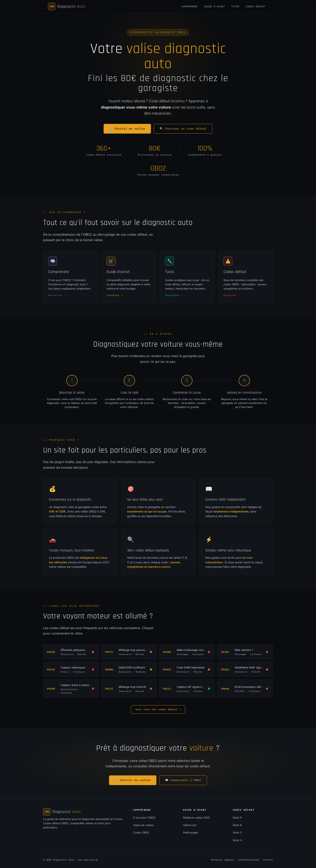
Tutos (235, 6)
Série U (237, 840)
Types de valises (143, 825)
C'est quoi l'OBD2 (144, 818)
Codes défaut (256, 6)
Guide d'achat (214, 6)
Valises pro (190, 825)
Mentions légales (222, 860)
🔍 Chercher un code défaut (183, 129)
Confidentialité (248, 860)
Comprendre (189, 6)
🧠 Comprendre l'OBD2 (183, 780)
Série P (237, 818)
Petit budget (191, 832)
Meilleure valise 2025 (196, 818)
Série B (237, 825)
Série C (237, 832)
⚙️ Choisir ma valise (127, 129)
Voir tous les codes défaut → (158, 709)
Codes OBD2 (141, 832)
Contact (268, 860)
